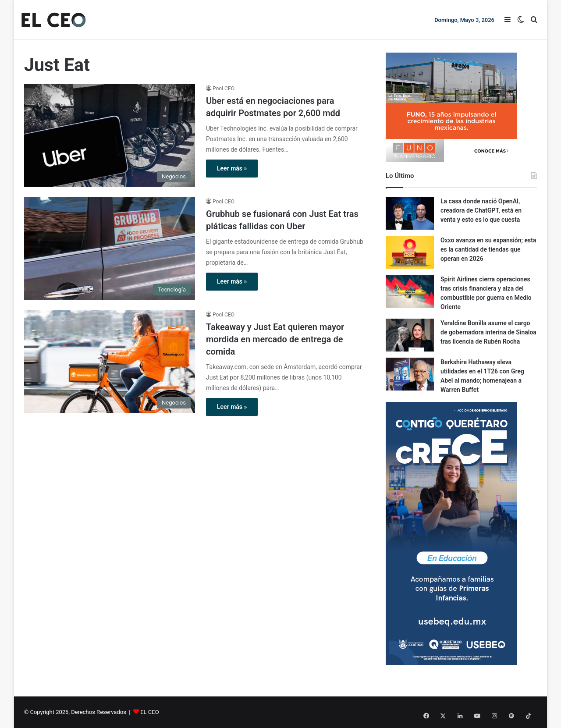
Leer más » (232, 168)
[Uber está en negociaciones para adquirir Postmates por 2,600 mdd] (110, 135)
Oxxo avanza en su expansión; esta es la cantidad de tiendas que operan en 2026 (488, 249)
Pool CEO (224, 89)
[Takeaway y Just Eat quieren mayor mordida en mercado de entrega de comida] (110, 362)
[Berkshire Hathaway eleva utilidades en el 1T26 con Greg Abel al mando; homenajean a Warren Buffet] (410, 374)
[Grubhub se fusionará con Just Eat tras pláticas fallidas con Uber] (110, 249)
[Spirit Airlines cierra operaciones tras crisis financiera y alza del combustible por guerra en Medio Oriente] (410, 291)
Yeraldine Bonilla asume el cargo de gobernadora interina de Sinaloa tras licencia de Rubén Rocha (488, 332)
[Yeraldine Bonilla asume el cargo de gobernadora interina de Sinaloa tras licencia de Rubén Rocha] (410, 335)
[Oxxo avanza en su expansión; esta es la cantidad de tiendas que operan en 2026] (410, 252)
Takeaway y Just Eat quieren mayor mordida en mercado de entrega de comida (275, 339)
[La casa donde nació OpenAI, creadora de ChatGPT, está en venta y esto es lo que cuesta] (410, 213)
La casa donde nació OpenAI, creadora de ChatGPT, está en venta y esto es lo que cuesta (481, 210)
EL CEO (149, 712)
